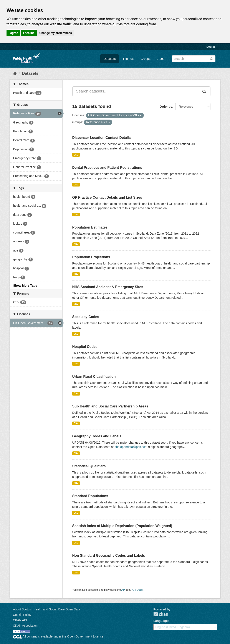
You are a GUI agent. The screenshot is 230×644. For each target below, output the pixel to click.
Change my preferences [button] (55, 33)
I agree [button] (13, 33)
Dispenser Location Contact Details (102, 138)
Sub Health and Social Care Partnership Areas (110, 406)
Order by (166, 107)
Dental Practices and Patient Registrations (107, 168)
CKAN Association (25, 626)
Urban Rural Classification (94, 377)
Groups (146, 59)
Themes (128, 59)
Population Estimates (90, 227)
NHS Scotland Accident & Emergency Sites (108, 287)
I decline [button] (29, 33)
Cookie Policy (22, 615)
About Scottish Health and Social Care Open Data (47, 609)
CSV (76, 155)
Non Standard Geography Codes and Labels (109, 556)
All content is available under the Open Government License (58, 636)
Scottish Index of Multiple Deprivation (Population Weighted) (122, 526)
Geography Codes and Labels (97, 436)
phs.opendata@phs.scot (131, 447)
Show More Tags (25, 286)
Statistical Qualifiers (89, 466)
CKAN (161, 614)
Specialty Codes (86, 317)
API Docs (137, 590)
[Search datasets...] (136, 91)
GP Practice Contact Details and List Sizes (107, 197)
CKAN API (20, 620)
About (161, 59)
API (123, 590)
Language (161, 621)
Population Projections (91, 257)
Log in (211, 47)
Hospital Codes (85, 347)
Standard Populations (90, 496)
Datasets (110, 59)
